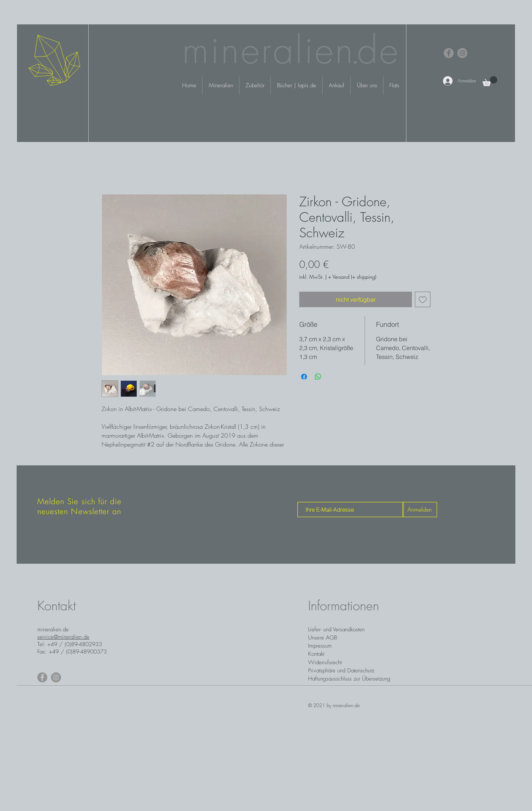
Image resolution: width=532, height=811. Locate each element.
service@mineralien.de (63, 637)
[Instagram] (462, 53)
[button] (490, 81)
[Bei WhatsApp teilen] (318, 377)
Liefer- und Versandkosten (336, 630)
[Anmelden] (420, 510)
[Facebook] (449, 53)
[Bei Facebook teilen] (304, 377)
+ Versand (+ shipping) (352, 277)
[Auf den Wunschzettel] (423, 299)
